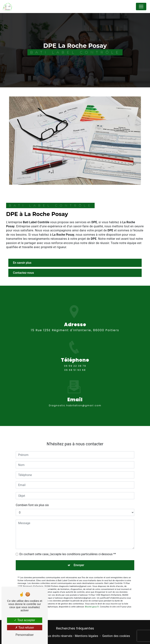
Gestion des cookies (116, 636)
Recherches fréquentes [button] (75, 628)
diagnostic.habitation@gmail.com (75, 396)
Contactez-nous (23, 273)
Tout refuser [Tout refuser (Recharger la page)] (25, 628)
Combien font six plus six (32, 496)
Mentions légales (86, 636)
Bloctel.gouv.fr (92, 597)
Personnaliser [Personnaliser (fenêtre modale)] (25, 635)
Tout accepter (25, 620)
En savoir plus (22, 263)
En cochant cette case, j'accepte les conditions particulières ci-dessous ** (68, 545)
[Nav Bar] (141, 7)
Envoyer (79, 556)
